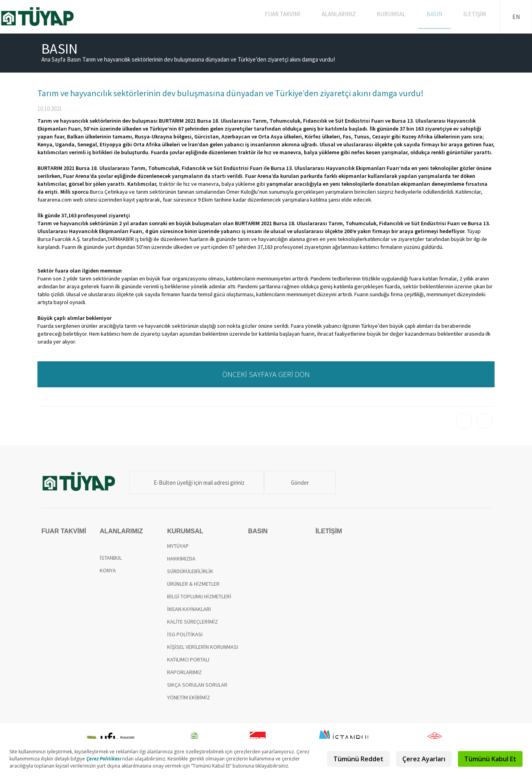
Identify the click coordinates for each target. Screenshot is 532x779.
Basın (74, 59)
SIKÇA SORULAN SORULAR (197, 685)
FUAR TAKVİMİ (293, 17)
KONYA (108, 570)
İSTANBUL (111, 558)
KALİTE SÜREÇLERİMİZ (193, 622)
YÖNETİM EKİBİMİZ (189, 697)
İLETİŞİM (476, 17)
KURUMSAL (398, 17)
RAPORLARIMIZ (184, 672)
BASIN (439, 17)
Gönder (288, 483)
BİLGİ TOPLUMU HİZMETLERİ (199, 596)
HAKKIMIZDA (181, 559)
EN (516, 17)
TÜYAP (44, 17)
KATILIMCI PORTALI (188, 659)
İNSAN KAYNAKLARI (189, 609)
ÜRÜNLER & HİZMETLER (193, 584)
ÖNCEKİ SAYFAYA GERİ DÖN (266, 374)
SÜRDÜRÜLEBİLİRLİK (190, 571)
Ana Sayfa (53, 59)
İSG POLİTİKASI (185, 634)
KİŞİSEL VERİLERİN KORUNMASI (203, 647)
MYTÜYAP (178, 546)
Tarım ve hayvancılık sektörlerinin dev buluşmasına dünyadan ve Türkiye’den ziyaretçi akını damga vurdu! (209, 59)
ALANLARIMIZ (347, 17)
